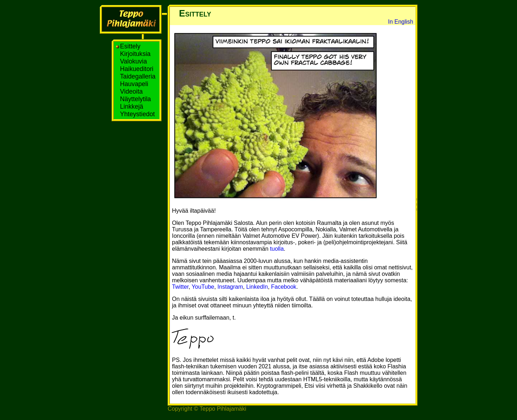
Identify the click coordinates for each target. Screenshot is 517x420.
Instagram (230, 287)
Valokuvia (132, 61)
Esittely (129, 46)
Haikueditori (136, 69)
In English (401, 22)
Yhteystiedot (136, 114)
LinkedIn (257, 287)
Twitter (180, 287)
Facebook (284, 287)
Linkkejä (130, 107)
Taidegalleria (137, 76)
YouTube (203, 287)
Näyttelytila (134, 99)
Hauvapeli (133, 84)
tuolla (277, 249)
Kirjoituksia (134, 54)
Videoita (130, 91)
